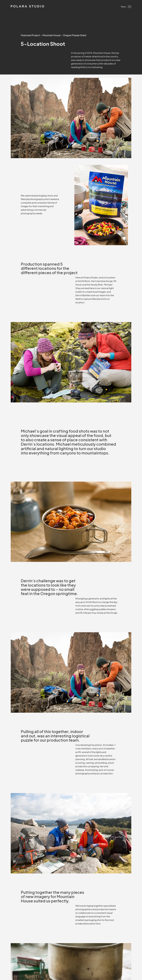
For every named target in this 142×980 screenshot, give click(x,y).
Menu (126, 7)
